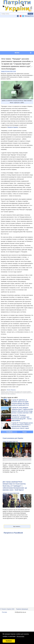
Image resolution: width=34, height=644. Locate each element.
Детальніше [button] (20, 636)
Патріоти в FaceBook (13, 533)
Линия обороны (11, 390)
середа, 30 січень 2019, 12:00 (8, 71)
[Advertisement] (17, 34)
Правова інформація (22, 609)
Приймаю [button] (9, 641)
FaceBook (9, 432)
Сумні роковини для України (13, 438)
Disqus (25, 432)
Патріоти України (13, 127)
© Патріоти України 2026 (7, 609)
